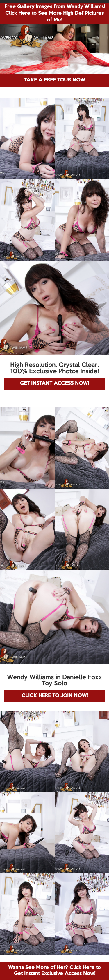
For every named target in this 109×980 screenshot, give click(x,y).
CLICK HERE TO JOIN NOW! (55, 696)
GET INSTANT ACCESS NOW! (54, 384)
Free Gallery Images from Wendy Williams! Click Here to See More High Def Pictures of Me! (55, 13)
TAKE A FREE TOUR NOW (55, 80)
